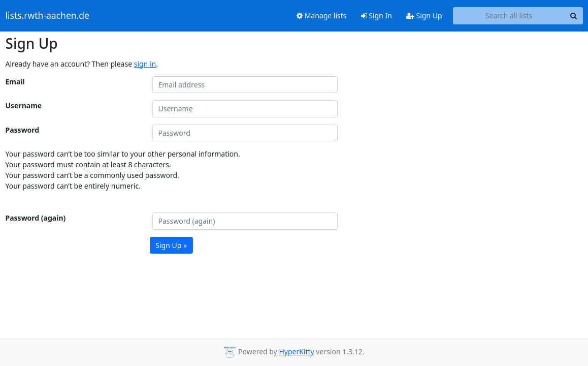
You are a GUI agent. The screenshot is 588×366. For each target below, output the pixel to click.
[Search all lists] (509, 16)
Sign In (377, 16)
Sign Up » (171, 245)
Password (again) (36, 218)
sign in (145, 64)
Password (23, 130)
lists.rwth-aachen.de (47, 16)
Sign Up (424, 16)
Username (24, 105)
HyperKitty (296, 352)
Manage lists (322, 16)
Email (15, 82)
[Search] (574, 16)
